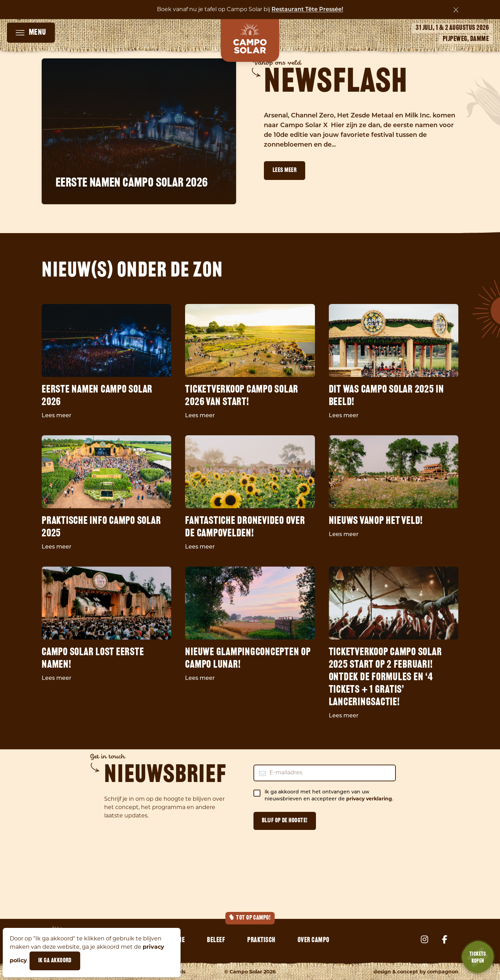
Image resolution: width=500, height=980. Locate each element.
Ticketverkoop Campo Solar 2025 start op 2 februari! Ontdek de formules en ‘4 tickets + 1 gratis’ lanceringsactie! (385, 678)
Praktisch (261, 940)
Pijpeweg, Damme (466, 39)
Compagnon (443, 972)
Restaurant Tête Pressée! (307, 10)
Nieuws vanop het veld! (376, 521)
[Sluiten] (456, 10)
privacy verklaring (369, 799)
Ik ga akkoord (55, 961)
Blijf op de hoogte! (285, 821)
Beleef (216, 940)
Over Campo (314, 940)
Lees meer (285, 170)
